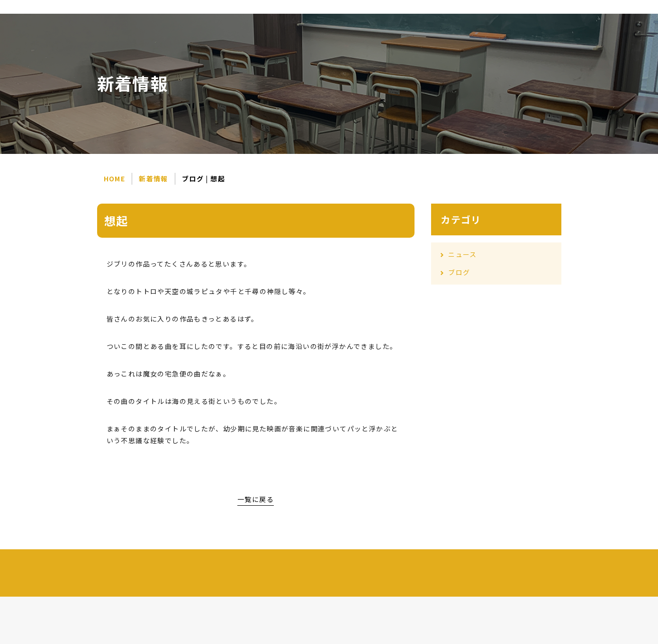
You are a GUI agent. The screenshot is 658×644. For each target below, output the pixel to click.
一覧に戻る (256, 499)
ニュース (463, 254)
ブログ (459, 272)
